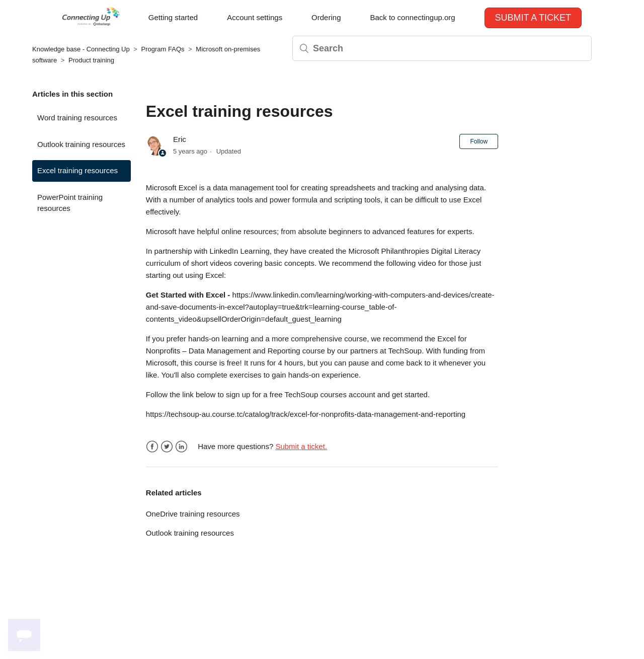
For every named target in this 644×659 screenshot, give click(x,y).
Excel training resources (77, 170)
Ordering (326, 17)
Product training (91, 60)
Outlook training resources (81, 144)
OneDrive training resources (193, 514)
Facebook (152, 447)
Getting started (173, 17)
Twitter (167, 447)
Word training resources (77, 118)
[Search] (442, 48)
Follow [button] (479, 141)
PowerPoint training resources (70, 203)
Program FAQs (163, 49)
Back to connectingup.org (412, 17)
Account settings (255, 17)
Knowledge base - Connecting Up (81, 49)
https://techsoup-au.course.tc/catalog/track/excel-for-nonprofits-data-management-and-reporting (306, 414)
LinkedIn (181, 447)
